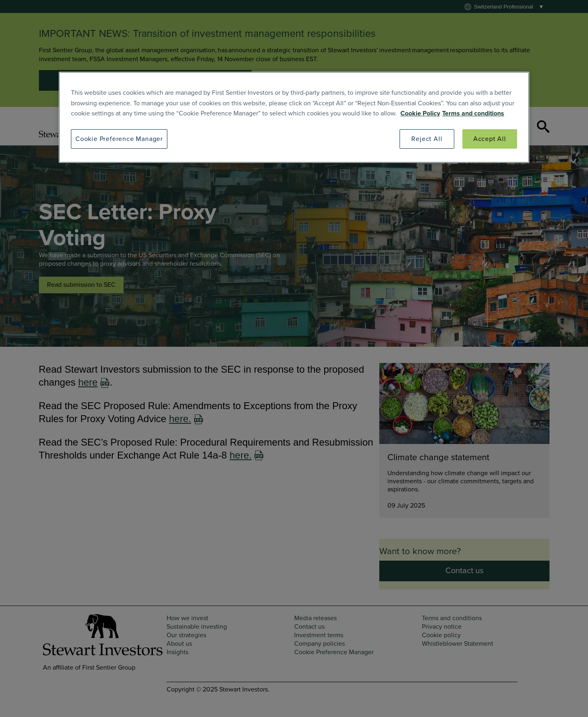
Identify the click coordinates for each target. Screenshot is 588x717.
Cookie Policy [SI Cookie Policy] (420, 113)
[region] (294, 117)
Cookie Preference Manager (119, 139)
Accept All (490, 139)
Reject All (427, 139)
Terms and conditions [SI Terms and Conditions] (473, 113)
